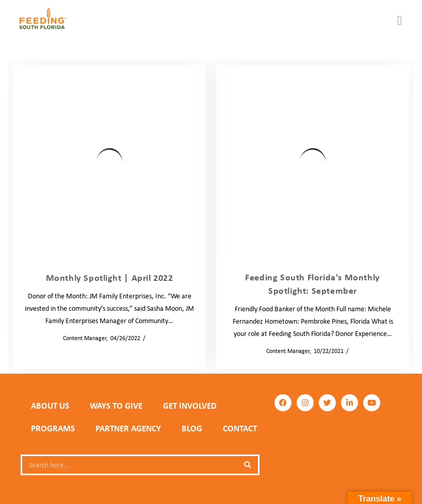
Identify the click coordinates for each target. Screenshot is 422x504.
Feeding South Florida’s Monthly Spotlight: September (313, 284)
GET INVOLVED (190, 406)
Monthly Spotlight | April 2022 (110, 278)
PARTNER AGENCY (128, 428)
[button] (400, 21)
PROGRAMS (53, 428)
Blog (154, 338)
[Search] (248, 465)
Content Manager (82, 338)
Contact (240, 428)
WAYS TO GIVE (116, 406)
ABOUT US (50, 406)
